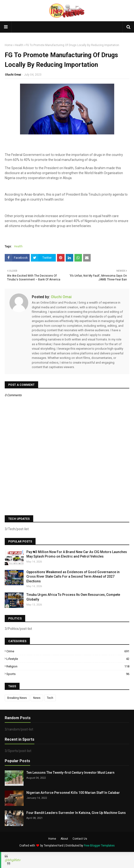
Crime (68, 651)
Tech (50, 698)
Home (9, 45)
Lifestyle (68, 659)
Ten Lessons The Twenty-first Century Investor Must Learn (70, 773)
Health (19, 45)
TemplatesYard (54, 846)
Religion (68, 666)
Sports (68, 674)
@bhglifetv (13, 860)
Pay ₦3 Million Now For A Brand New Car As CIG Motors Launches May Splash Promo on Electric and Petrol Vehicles (77, 554)
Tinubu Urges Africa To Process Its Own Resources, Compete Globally (73, 597)
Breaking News (17, 698)
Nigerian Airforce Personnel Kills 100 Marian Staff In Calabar (73, 793)
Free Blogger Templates (99, 846)
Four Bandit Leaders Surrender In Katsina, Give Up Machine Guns (76, 813)
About (64, 839)
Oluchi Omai (13, 75)
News (37, 698)
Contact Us (80, 839)
